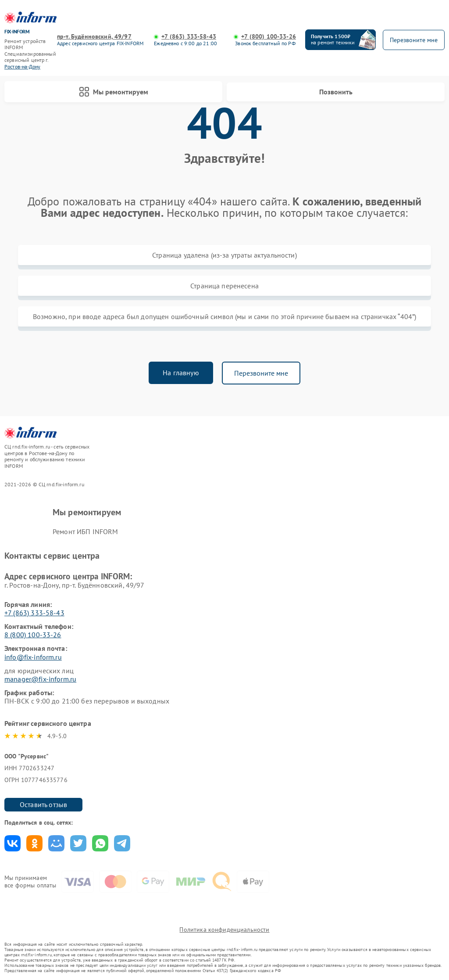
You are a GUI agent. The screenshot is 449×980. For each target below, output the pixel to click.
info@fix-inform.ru (33, 657)
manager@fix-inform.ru (40, 679)
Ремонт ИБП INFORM (86, 531)
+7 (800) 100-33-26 (269, 37)
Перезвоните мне (261, 373)
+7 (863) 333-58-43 (189, 37)
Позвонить (336, 92)
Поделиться (12, 843)
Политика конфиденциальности (224, 930)
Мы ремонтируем (114, 92)
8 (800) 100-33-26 (33, 635)
